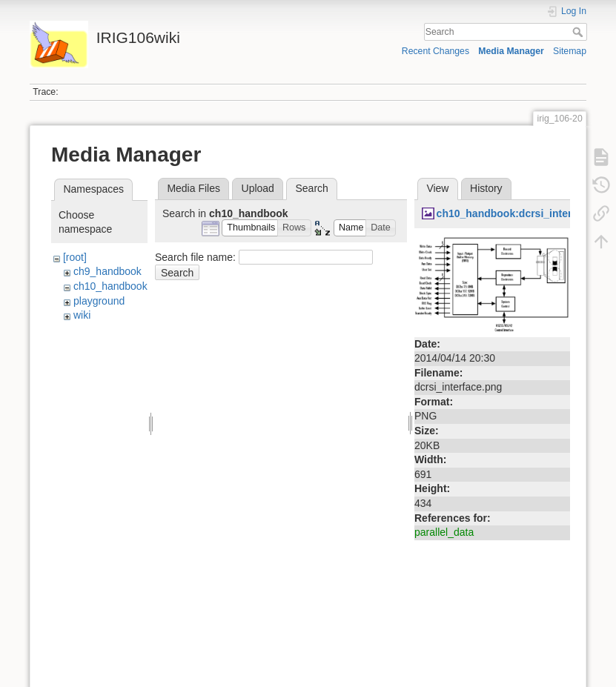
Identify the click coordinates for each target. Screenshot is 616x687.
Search (579, 32)
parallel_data (444, 532)
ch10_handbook (110, 286)
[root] (75, 257)
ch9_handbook (107, 271)
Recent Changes (435, 51)
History (486, 188)
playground (99, 301)
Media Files (193, 188)
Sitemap (570, 51)
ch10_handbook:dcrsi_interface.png (526, 213)
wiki (82, 315)
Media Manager (511, 51)
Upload (258, 188)
